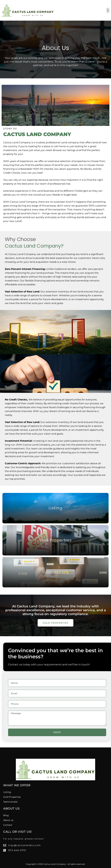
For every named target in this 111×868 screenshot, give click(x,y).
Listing (56, 508)
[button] (108, 10)
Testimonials (56, 572)
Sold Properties (56, 540)
